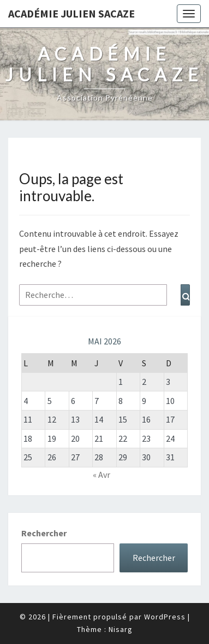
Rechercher (44, 533)
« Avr (101, 475)
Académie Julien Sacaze (71, 13)
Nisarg (121, 629)
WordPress (165, 617)
